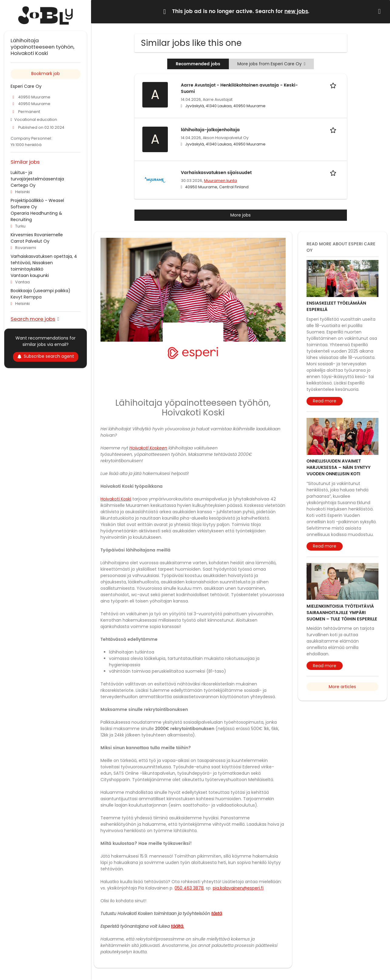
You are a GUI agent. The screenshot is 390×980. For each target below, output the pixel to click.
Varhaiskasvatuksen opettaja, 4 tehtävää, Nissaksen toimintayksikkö (44, 263)
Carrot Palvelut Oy (30, 241)
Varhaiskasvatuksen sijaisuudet (216, 173)
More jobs (241, 215)
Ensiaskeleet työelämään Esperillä (336, 306)
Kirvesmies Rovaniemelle (37, 235)
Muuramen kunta (220, 181)
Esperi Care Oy (26, 86)
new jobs (296, 12)
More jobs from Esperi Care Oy (271, 64)
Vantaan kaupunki (30, 275)
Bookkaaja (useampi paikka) (41, 291)
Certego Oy (23, 185)
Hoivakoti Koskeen (148, 448)
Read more (325, 401)
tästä (217, 913)
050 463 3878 (189, 888)
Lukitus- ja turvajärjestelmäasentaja (37, 176)
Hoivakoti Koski (116, 499)
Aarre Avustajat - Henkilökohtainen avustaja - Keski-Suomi (239, 88)
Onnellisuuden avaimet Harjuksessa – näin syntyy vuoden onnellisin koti (339, 468)
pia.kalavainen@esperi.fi (238, 888)
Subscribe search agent (46, 356)
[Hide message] (381, 11)
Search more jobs (33, 319)
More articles (342, 687)
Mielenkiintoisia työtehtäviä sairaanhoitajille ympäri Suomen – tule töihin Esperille (342, 613)
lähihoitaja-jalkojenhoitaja (210, 130)
